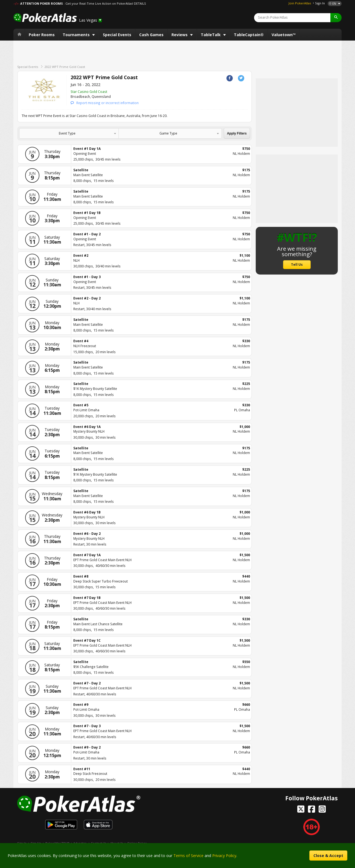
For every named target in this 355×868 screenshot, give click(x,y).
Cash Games (151, 35)
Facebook (230, 78)
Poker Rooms (42, 35)
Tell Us (297, 264)
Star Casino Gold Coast (89, 92)
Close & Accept (328, 856)
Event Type (67, 133)
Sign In (320, 3)
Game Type (168, 133)
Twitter (241, 78)
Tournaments (77, 35)
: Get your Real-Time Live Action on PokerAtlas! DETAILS (105, 3)
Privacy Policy (224, 856)
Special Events (117, 35)
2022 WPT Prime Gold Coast (65, 67)
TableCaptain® (249, 35)
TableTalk (211, 35)
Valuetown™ (284, 35)
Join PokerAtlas (300, 3)
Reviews (180, 35)
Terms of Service (188, 856)
